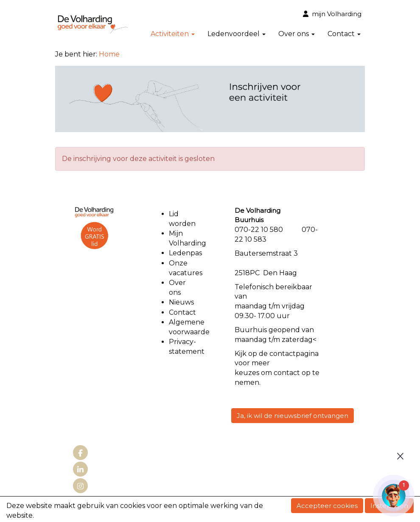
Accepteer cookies (327, 506)
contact (283, 354)
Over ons (297, 34)
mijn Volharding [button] (332, 14)
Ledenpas (185, 253)
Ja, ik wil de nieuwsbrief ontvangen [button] (293, 416)
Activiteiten (173, 34)
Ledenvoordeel (237, 34)
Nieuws (181, 302)
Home (109, 54)
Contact (344, 34)
